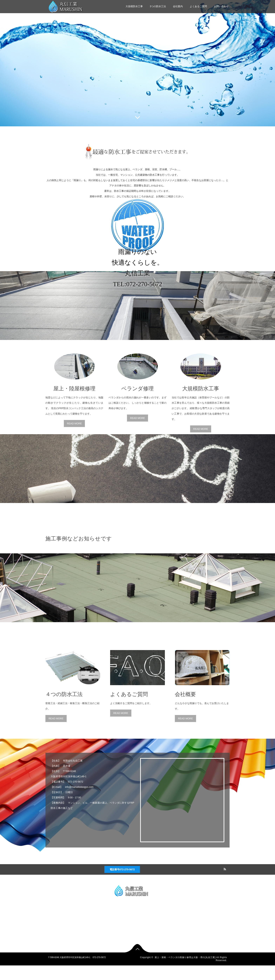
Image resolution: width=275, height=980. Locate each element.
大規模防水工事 (134, 6)
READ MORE (74, 438)
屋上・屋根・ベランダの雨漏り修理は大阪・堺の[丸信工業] (185, 972)
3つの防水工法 (158, 6)
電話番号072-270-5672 (122, 884)
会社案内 (178, 6)
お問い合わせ (221, 6)
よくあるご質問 (198, 6)
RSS (224, 883)
